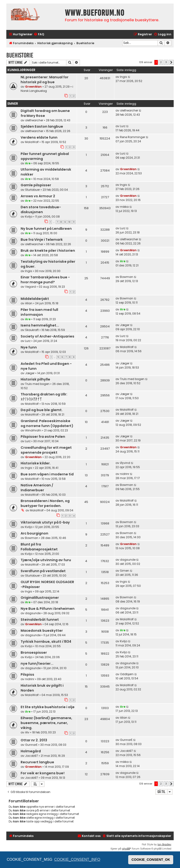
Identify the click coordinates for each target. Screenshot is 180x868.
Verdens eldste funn (39, 137)
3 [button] (166, 62)
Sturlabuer (32, 190)
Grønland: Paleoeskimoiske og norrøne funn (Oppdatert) (47, 423)
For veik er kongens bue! (43, 773)
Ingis (124, 77)
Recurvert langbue (37, 762)
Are (28, 163)
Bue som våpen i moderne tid (47, 474)
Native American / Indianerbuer (37, 488)
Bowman (127, 277)
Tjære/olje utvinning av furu (46, 560)
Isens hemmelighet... (40, 325)
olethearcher (34, 120)
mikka (124, 207)
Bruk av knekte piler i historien (48, 251)
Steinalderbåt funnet (40, 620)
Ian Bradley (164, 845)
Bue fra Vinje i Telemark (42, 240)
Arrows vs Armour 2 (38, 196)
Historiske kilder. (36, 463)
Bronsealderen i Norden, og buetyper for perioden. (45, 503)
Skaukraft (32, 330)
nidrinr (125, 474)
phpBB (126, 849)
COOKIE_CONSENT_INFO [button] (77, 859)
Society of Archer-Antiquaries (47, 336)
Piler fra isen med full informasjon (39, 312)
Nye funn (29, 347)
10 (69, 222)
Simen (125, 571)
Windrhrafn (33, 430)
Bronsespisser (34, 653)
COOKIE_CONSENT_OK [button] (151, 860)
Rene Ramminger (133, 137)
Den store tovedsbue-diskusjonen (41, 210)
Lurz (123, 126)
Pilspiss (27, 674)
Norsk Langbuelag (34, 91)
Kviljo (29, 217)
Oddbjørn (127, 674)
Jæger (125, 325)
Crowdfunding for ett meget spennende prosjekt (46, 450)
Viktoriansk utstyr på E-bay (45, 522)
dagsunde (128, 560)
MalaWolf (32, 142)
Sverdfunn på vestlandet (43, 571)
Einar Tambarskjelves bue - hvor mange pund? (45, 280)
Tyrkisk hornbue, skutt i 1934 (46, 642)
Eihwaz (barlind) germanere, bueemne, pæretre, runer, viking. (46, 723)
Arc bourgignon (34, 533)
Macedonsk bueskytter (42, 631)
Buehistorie (20, 55)
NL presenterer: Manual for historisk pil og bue (45, 80)
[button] (171, 62)
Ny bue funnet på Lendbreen (46, 229)
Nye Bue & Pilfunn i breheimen (48, 609)
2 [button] (161, 62)
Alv (27, 732)
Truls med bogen (37, 384)
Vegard (30, 287)
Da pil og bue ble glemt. (42, 410)
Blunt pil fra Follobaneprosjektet (39, 547)
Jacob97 (32, 756)
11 (74, 222)
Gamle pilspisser (36, 185)
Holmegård (31, 751)
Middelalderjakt (35, 299)
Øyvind (125, 463)
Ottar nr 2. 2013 (34, 740)
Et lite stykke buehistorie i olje (48, 707)
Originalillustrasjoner (40, 598)
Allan (29, 303)
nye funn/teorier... (37, 664)
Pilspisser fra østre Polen (43, 437)
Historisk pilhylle (35, 379)
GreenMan (33, 87)
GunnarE (31, 745)
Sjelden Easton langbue (42, 126)
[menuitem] (39, 34)
